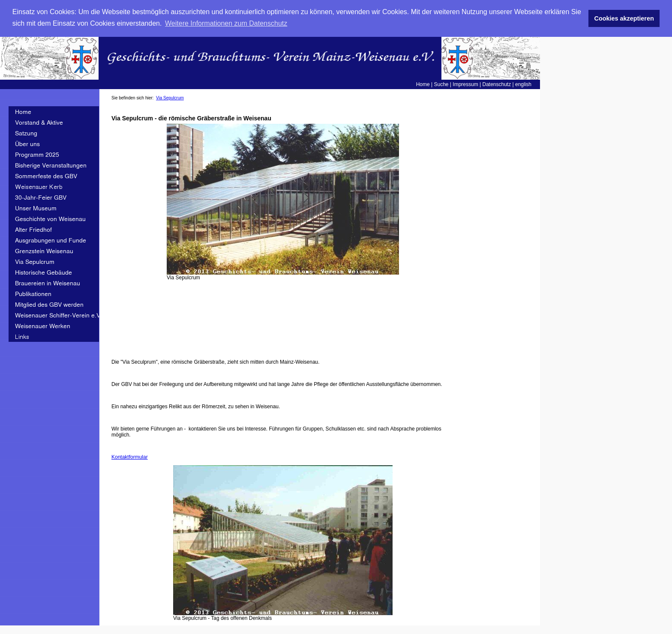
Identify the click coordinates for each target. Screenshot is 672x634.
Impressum (465, 84)
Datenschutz (496, 84)
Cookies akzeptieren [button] (624, 18)
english (523, 84)
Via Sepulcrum (170, 97)
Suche (441, 84)
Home (423, 84)
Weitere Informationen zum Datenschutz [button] (226, 23)
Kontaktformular (130, 456)
